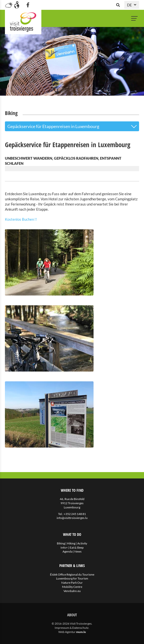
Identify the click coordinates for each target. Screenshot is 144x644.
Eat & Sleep (77, 547)
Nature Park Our (72, 583)
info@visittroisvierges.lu (72, 518)
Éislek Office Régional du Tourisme (72, 574)
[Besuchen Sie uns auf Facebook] (28, 5)
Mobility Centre (72, 587)
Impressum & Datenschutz (72, 628)
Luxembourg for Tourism (72, 578)
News (78, 551)
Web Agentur (67, 632)
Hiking (71, 543)
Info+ (64, 547)
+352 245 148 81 (75, 514)
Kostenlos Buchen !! (21, 219)
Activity (82, 543)
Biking (61, 543)
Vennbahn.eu (72, 591)
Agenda (67, 551)
